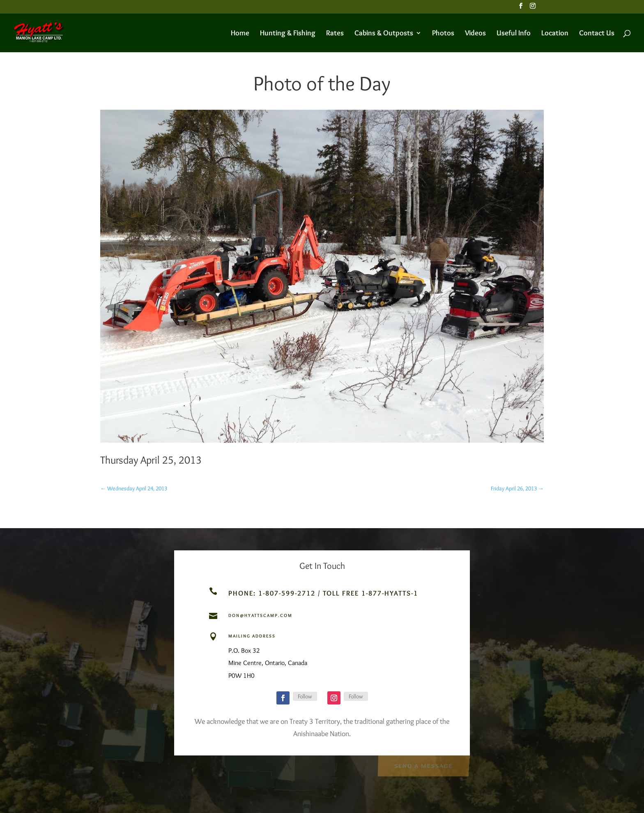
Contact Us (597, 34)
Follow (305, 696)
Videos (475, 34)
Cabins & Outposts (384, 34)
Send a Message (423, 765)
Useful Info (514, 34)
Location (555, 34)
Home (240, 34)
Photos (443, 34)
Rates (335, 34)
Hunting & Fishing (288, 34)
